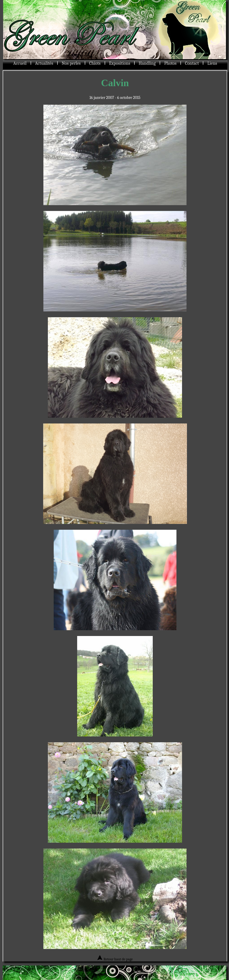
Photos (170, 63)
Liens (212, 63)
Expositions (120, 63)
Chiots (95, 63)
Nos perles (71, 63)
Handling (147, 63)
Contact (192, 63)
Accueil (20, 63)
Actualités (44, 63)
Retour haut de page (115, 959)
